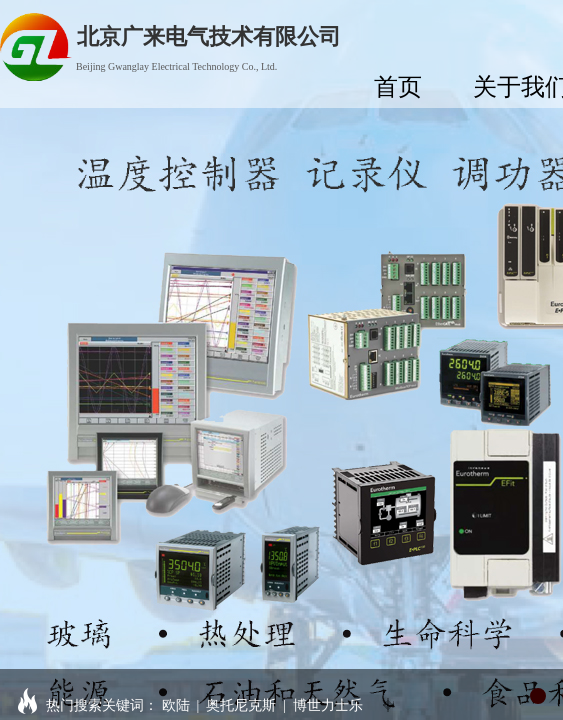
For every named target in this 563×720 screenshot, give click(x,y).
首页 (398, 86)
